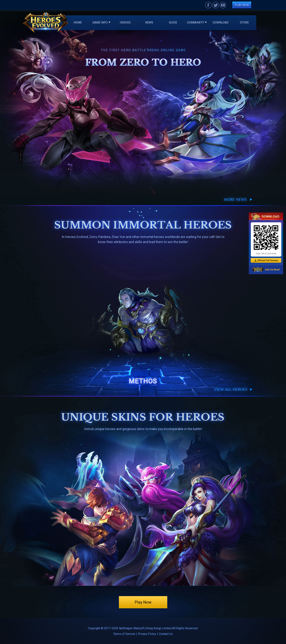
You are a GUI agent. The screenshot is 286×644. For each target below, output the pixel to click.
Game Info (101, 22)
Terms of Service (124, 634)
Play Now (242, 5)
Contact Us (166, 634)
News (149, 22)
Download (221, 22)
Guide (173, 22)
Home (78, 22)
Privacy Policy (147, 634)
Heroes (125, 22)
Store (244, 22)
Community (197, 22)
